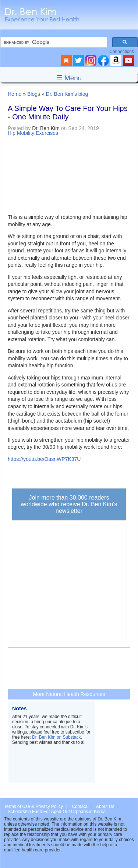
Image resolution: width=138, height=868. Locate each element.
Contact (79, 806)
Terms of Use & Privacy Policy (33, 806)
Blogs (34, 94)
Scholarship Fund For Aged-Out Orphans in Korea (57, 812)
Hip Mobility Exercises (33, 133)
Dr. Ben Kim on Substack (56, 737)
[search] (53, 42)
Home (15, 94)
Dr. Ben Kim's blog (67, 94)
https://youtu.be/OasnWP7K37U (44, 459)
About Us (105, 806)
